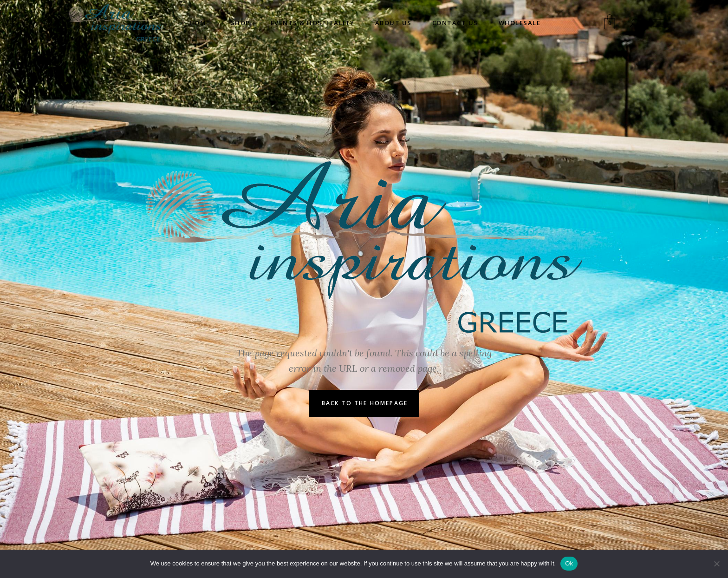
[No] (716, 564)
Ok (569, 563)
